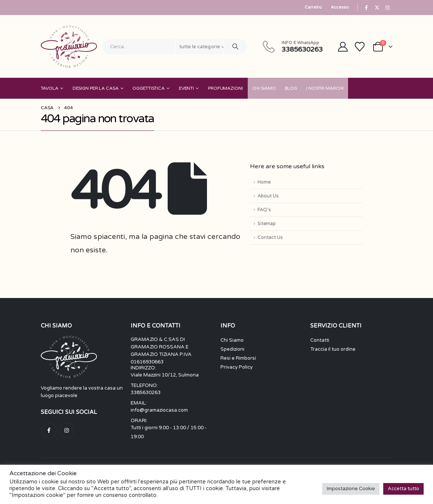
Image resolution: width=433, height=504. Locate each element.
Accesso (340, 7)
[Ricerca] (235, 47)
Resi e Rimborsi (238, 358)
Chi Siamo (264, 88)
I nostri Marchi (325, 88)
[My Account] (343, 47)
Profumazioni (225, 88)
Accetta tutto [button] (403, 489)
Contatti (320, 340)
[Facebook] (366, 7)
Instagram (67, 430)
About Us (268, 196)
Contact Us (270, 237)
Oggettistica (149, 88)
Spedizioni (232, 349)
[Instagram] (388, 7)
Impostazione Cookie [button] (351, 489)
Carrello (313, 7)
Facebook (49, 430)
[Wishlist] (359, 47)
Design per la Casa (96, 88)
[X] (377, 7)
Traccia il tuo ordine (333, 349)
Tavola (50, 88)
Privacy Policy (237, 367)
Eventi (186, 88)
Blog (291, 88)
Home (264, 182)
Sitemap (267, 224)
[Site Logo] (69, 47)
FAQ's (264, 210)
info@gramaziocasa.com (159, 410)
